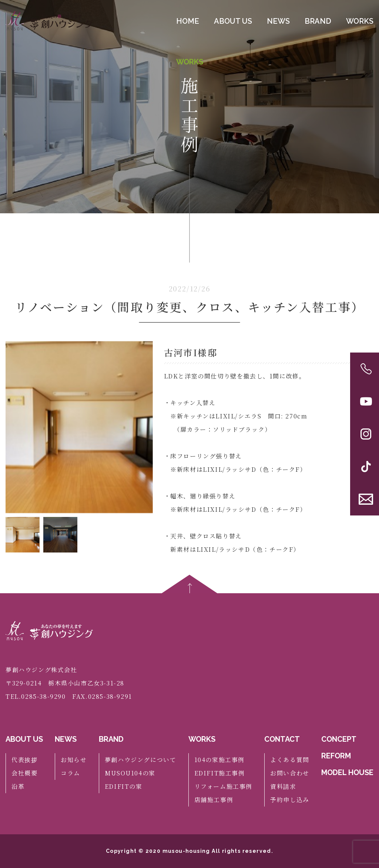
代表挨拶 (24, 760)
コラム (71, 773)
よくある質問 (290, 760)
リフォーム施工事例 (223, 786)
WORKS (360, 21)
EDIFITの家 (124, 786)
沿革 (18, 786)
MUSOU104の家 (130, 773)
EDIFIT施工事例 (220, 773)
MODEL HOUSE (347, 772)
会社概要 (24, 773)
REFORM (336, 756)
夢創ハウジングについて (141, 760)
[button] (144, 427)
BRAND (318, 21)
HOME (188, 21)
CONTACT (282, 739)
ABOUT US (233, 21)
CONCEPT (339, 739)
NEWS (278, 21)
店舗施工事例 (214, 800)
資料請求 (283, 786)
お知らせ (74, 760)
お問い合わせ (290, 773)
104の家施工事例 (219, 760)
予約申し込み (290, 800)
